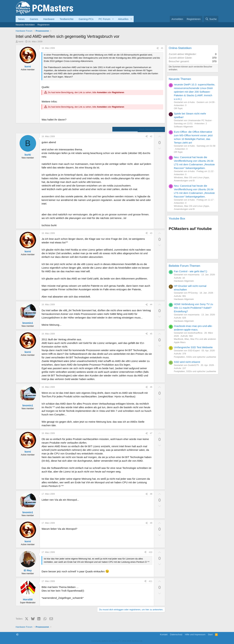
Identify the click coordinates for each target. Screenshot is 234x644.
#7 (151, 433)
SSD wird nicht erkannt (187, 362)
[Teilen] (158, 48)
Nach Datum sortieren (125, 129)
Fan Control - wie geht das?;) (190, 271)
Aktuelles (123, 19)
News (21, 19)
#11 (151, 581)
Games (34, 19)
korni (21, 42)
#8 (151, 494)
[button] (113, 19)
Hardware (49, 19)
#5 (151, 334)
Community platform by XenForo (117, 641)
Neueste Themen (180, 79)
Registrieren (43, 25)
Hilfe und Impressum (195, 634)
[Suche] (211, 19)
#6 (151, 387)
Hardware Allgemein (184, 281)
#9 (151, 523)
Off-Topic (178, 108)
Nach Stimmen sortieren (151, 129)
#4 (151, 305)
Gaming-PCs (86, 19)
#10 (151, 552)
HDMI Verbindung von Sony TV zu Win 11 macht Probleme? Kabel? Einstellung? (193, 308)
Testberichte (67, 19)
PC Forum (104, 19)
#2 (151, 136)
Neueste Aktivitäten (25, 25)
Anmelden (102, 92)
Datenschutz (176, 634)
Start (210, 634)
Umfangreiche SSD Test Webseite (193, 347)
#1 (162, 48)
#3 (151, 233)
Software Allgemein (183, 127)
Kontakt (164, 634)
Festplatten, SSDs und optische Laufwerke (195, 357)
